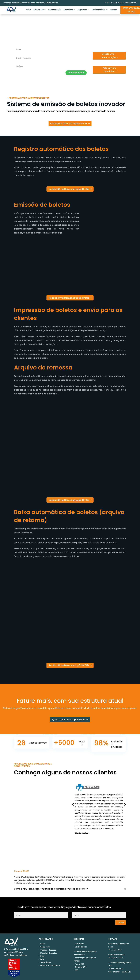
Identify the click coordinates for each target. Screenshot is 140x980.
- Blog (42, 953)
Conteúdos (68, 10)
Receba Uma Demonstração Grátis (69, 189)
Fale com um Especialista (109, 70)
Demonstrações (55, 10)
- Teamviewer (45, 960)
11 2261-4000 (115, 947)
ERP (77, 967)
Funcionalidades (98, 10)
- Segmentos (45, 944)
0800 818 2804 (131, 3)
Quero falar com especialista (69, 720)
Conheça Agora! (76, 73)
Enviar (121, 920)
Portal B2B (79, 961)
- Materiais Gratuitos (48, 950)
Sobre (29, 10)
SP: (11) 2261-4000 (114, 3)
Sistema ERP (39, 10)
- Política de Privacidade (50, 963)
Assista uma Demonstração (108, 56)
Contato (113, 10)
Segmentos (82, 10)
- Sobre (42, 941)
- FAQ (41, 956)
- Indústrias (79, 941)
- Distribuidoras (80, 944)
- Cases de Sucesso (48, 947)
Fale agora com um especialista (68, 124)
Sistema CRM (81, 964)
